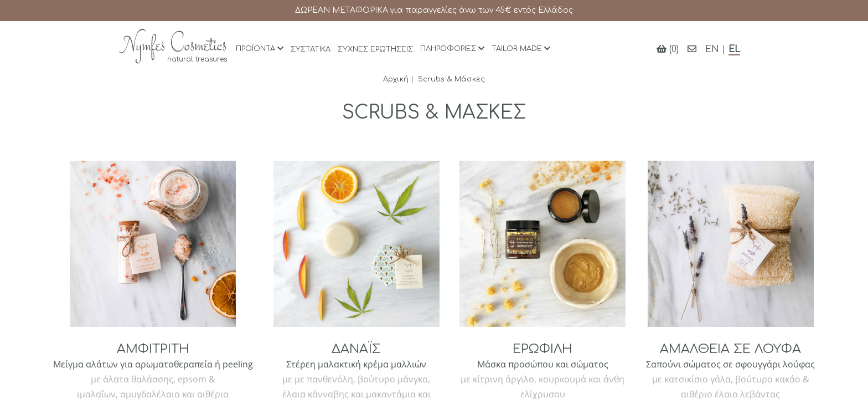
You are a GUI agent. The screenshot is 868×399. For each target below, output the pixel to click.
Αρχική (396, 79)
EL (734, 49)
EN (712, 49)
